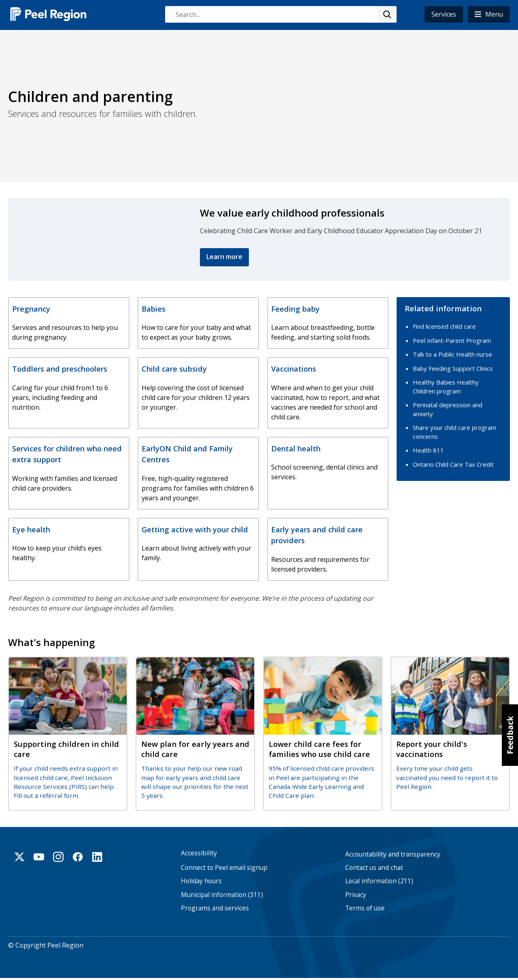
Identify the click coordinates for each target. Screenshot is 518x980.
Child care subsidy (174, 369)
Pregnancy (31, 309)
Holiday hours (201, 882)
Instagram (58, 857)
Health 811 (428, 450)
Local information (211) (379, 882)
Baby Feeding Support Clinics (453, 368)
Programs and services (215, 909)
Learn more (224, 257)
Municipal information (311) (222, 895)
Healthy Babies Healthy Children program (446, 386)
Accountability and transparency (393, 855)
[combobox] (280, 14)
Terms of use (365, 909)
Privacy (356, 895)
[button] (489, 14)
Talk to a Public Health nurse (452, 354)
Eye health (31, 529)
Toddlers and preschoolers (60, 369)
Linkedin (97, 857)
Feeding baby (295, 309)
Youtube (39, 857)
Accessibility (199, 854)
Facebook (78, 857)
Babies (154, 309)
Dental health (296, 448)
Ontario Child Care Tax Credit (453, 464)
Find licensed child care (444, 326)
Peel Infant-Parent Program (452, 340)
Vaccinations (294, 369)
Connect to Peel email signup (224, 868)
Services (444, 14)
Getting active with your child (195, 529)
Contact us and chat (374, 868)
